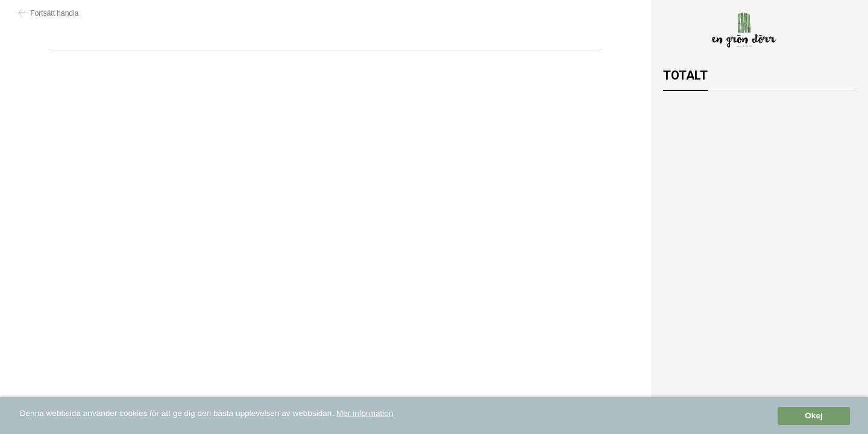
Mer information (365, 414)
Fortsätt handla (48, 13)
